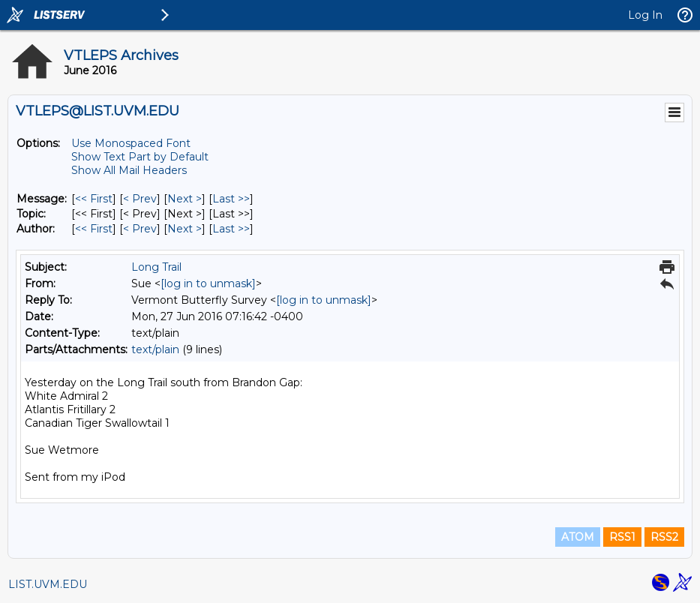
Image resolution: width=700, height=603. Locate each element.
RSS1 (622, 537)
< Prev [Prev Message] (140, 199)
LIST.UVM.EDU (48, 584)
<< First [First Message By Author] (94, 229)
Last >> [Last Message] (231, 199)
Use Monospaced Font (131, 143)
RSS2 (664, 537)
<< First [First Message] (94, 199)
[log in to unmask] (208, 283)
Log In (645, 15)
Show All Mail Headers (129, 170)
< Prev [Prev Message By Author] (140, 229)
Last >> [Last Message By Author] (231, 229)
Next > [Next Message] (185, 199)
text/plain (155, 349)
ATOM (578, 537)
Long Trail (156, 267)
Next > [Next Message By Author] (185, 229)
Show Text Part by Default (140, 157)
